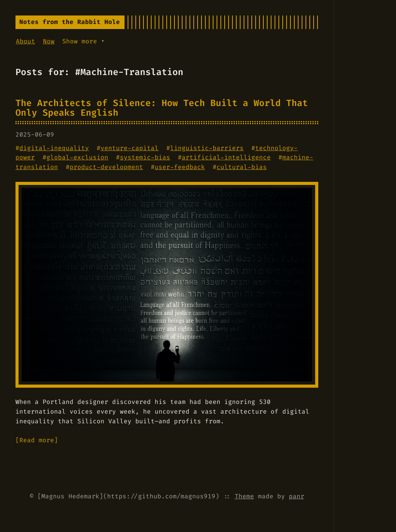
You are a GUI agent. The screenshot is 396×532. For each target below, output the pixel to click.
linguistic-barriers (207, 148)
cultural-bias (242, 167)
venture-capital (130, 148)
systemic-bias (145, 157)
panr (297, 496)
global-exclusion (77, 157)
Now (49, 41)
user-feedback (180, 167)
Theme (244, 496)
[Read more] (37, 440)
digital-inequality (54, 148)
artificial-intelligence (226, 157)
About (26, 41)
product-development (106, 167)
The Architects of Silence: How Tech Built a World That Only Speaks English (162, 108)
